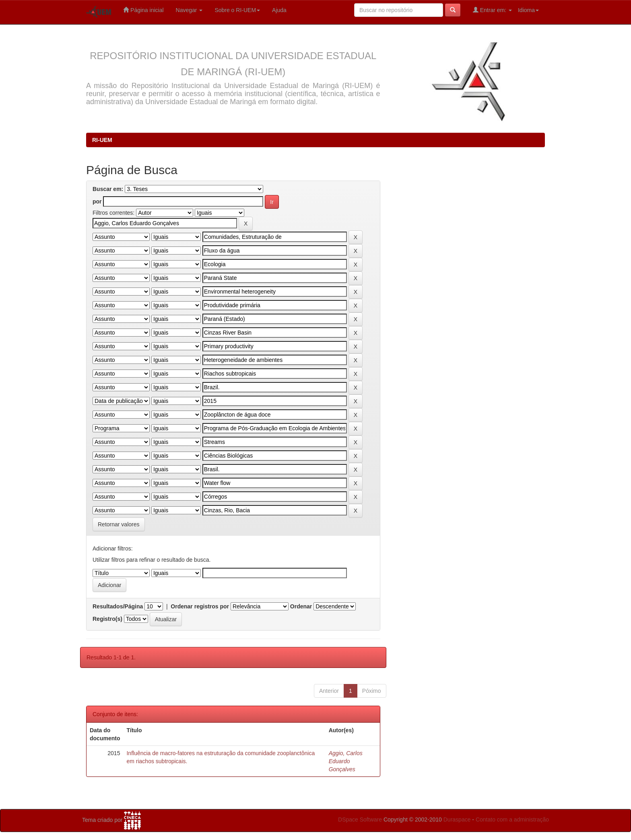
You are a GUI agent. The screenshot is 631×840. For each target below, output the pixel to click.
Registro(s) (107, 619)
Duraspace (457, 819)
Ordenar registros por (200, 606)
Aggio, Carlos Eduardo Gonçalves (346, 761)
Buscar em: (108, 189)
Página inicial (143, 10)
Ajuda (279, 10)
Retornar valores (119, 524)
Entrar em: (492, 10)
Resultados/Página (118, 606)
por (97, 201)
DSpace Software (360, 819)
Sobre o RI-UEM (237, 10)
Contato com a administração (512, 819)
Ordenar (301, 606)
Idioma (528, 10)
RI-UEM (102, 140)
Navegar (189, 10)
